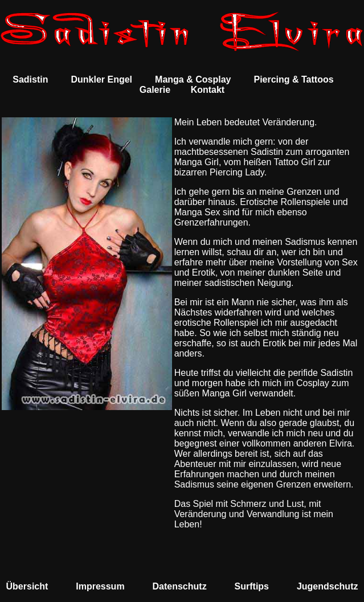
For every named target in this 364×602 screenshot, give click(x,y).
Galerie (155, 90)
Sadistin (30, 79)
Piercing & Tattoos (293, 79)
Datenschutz (180, 586)
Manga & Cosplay (193, 79)
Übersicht (27, 586)
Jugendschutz (328, 586)
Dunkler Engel (101, 79)
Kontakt (208, 90)
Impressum (100, 586)
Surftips (252, 586)
